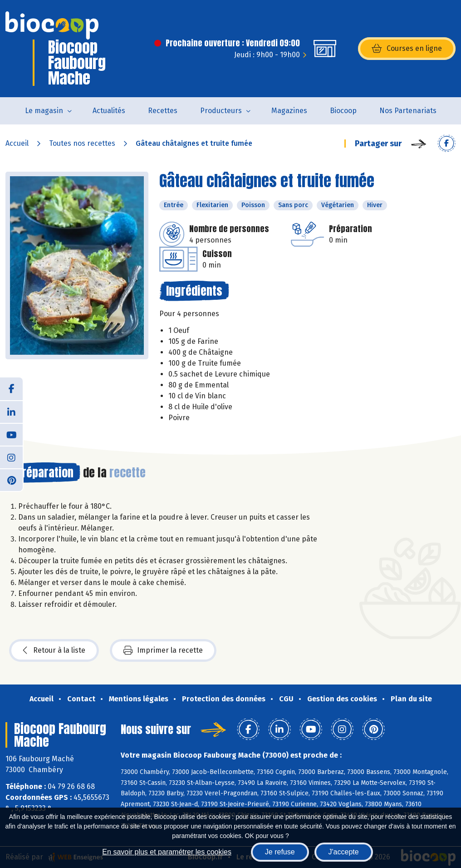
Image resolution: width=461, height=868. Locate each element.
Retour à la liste (54, 650)
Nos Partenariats (408, 111)
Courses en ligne (407, 49)
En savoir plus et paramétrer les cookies (167, 852)
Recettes (163, 111)
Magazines (289, 111)
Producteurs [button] (221, 111)
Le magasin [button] (44, 111)
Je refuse (280, 852)
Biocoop (343, 111)
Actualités (109, 111)
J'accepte (344, 852)
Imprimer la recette (163, 650)
